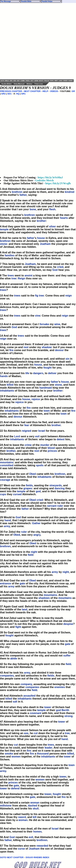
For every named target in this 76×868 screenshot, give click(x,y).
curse (21, 849)
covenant (36, 713)
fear (27, 425)
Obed (32, 474)
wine (57, 324)
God (55, 270)
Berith (65, 710)
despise (68, 624)
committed (7, 465)
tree (14, 278)
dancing (60, 488)
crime (28, 445)
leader (48, 748)
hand (8, 520)
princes (52, 451)
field (31, 555)
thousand (43, 754)
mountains (7, 462)
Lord (17, 436)
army (7, 526)
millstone (6, 806)
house (41, 238)
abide (14, 658)
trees (11, 275)
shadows (44, 598)
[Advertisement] (38, 41)
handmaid (46, 388)
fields (29, 485)
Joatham (45, 244)
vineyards (56, 485)
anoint (28, 275)
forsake (44, 324)
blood (51, 448)
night (34, 552)
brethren (17, 192)
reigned (26, 431)
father (23, 195)
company (26, 684)
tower (48, 707)
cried (60, 267)
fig (37, 296)
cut (36, 733)
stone (4, 244)
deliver (52, 373)
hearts (64, 218)
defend (15, 788)
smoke (9, 754)
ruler (60, 506)
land (24, 609)
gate (22, 583)
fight (18, 627)
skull (36, 809)
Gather (36, 523)
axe (26, 733)
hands (4, 376)
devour (59, 350)
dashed (33, 806)
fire (11, 350)
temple (4, 229)
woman (35, 803)
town (47, 411)
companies (7, 676)
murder (45, 445)
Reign (22, 278)
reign (69, 296)
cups (3, 494)
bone (33, 209)
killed (10, 385)
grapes (28, 488)
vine (38, 316)
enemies (60, 687)
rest (26, 347)
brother (41, 221)
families (10, 255)
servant (52, 506)
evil (37, 436)
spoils (40, 465)
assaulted (29, 696)
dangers (38, 373)
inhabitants (7, 391)
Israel (42, 431)
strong (68, 716)
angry (37, 535)
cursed (17, 494)
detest (61, 439)
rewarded (42, 846)
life (27, 373)
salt (15, 702)
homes (38, 832)
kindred (70, 192)
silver (52, 226)
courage (5, 480)
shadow (47, 347)
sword (22, 817)
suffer (67, 656)
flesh (52, 209)
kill (35, 817)
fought (48, 368)
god (38, 491)
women (16, 757)
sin (67, 359)
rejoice (36, 399)
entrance (6, 583)
